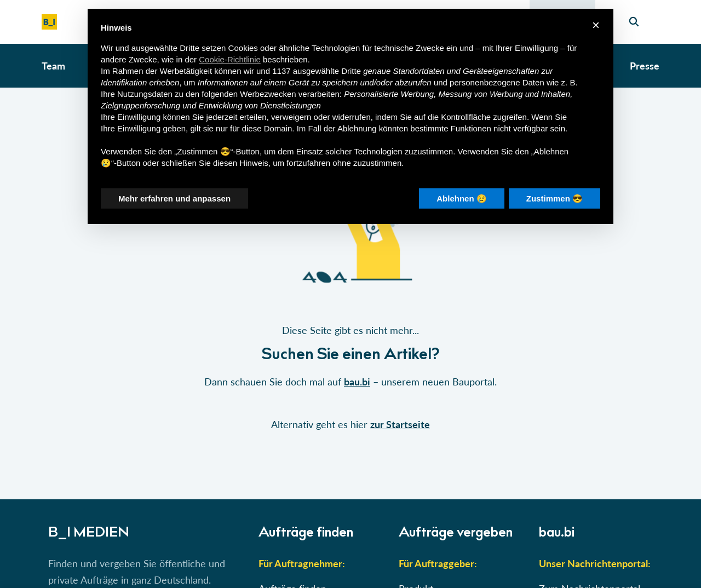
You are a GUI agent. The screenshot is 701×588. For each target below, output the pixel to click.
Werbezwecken (268, 94)
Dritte (351, 71)
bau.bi (357, 382)
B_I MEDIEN (89, 534)
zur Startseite (400, 424)
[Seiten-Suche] (634, 22)
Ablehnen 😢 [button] (462, 198)
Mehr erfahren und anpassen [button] (174, 198)
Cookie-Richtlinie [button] (230, 59)
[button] (350, 293)
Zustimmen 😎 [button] (555, 198)
